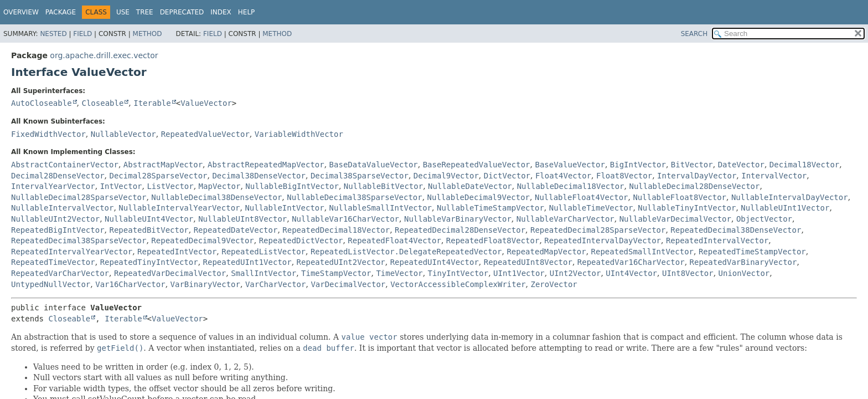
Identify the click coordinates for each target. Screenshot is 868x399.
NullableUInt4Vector (149, 219)
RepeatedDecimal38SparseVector (79, 241)
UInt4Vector (631, 273)
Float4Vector (563, 176)
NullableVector (123, 134)
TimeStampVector (336, 273)
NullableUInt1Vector (785, 208)
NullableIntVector (284, 208)
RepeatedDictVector (301, 241)
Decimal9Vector (446, 176)
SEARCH (694, 34)
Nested (53, 34)
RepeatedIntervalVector (717, 241)
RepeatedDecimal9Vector (202, 241)
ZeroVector (554, 284)
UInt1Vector (519, 273)
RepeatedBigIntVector (58, 230)
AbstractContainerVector (65, 165)
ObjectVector (764, 219)
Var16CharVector (130, 284)
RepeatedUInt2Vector (341, 262)
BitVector (692, 165)
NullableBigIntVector (292, 186)
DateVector (741, 165)
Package (61, 12)
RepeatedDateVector (236, 230)
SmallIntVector (263, 273)
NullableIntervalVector (62, 208)
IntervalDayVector (697, 176)
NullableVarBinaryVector (458, 219)
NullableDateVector (470, 186)
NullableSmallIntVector (381, 208)
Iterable (152, 103)
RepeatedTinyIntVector (149, 262)
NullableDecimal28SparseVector (79, 197)
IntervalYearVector (53, 186)
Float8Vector (624, 176)
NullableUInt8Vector (242, 219)
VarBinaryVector (205, 284)
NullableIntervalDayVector (790, 197)
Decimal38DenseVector (259, 176)
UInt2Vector (575, 273)
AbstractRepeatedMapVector (266, 165)
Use (123, 12)
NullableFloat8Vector (680, 197)
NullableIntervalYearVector (179, 208)
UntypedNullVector (51, 284)
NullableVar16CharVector (345, 219)
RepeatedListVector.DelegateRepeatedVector (406, 252)
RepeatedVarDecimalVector (170, 273)
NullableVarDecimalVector (675, 219)
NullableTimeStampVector (490, 208)
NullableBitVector (383, 186)
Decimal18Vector (804, 165)
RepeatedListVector (263, 252)
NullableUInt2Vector (55, 219)
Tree (145, 12)
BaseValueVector (570, 165)
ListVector (170, 186)
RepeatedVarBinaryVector (743, 262)
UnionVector (744, 273)
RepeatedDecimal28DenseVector (460, 230)
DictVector (507, 176)
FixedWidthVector (48, 134)
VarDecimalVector (348, 284)
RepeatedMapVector (546, 252)
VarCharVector (276, 284)
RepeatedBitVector (149, 230)
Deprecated (182, 12)
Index (221, 12)
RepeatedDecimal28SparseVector (598, 230)
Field (82, 34)
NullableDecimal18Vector (571, 186)
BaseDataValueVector (374, 165)
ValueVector (206, 103)
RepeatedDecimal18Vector (336, 230)
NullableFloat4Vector (582, 197)
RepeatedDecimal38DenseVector (736, 230)
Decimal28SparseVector (158, 176)
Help (247, 12)
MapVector (220, 186)
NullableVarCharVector (565, 219)
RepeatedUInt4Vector (435, 262)
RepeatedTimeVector (53, 262)
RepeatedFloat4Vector (394, 241)
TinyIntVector (458, 273)
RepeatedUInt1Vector (247, 262)
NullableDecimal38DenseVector (216, 197)
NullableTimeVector (591, 208)
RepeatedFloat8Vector (493, 241)
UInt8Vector (688, 273)
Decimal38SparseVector (360, 176)
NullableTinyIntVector (687, 208)
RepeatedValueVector (205, 134)
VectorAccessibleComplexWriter (458, 284)
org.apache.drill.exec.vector (104, 55)
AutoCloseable (42, 103)
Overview (21, 12)
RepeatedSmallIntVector (642, 252)
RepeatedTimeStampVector (752, 252)
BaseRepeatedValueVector (477, 165)
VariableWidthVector (299, 134)
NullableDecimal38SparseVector (354, 197)
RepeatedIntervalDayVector (603, 241)
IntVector (121, 186)
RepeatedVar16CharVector (631, 262)
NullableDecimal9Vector (479, 197)
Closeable (102, 103)
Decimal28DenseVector (58, 176)
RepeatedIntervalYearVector (72, 252)
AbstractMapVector (163, 165)
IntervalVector (774, 176)
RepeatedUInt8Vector (528, 262)
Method (148, 34)
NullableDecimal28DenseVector (694, 186)
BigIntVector (638, 165)
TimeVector (399, 273)
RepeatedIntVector (177, 252)
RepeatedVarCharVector (60, 273)
